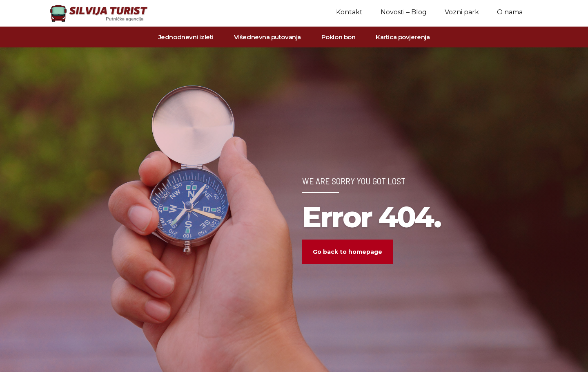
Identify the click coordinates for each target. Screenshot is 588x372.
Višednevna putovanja (267, 37)
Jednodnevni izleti (186, 37)
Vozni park (462, 12)
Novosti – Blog (404, 12)
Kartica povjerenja (403, 37)
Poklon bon (339, 37)
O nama (510, 12)
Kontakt (349, 12)
